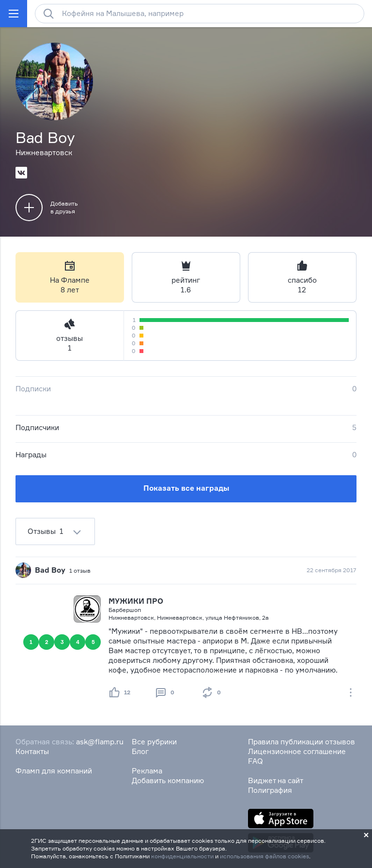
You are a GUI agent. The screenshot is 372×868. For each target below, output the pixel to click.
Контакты (32, 751)
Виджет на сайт (276, 780)
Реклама (147, 771)
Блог (140, 751)
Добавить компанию (168, 780)
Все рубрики (154, 742)
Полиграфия (270, 790)
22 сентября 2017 (332, 570)
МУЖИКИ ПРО (136, 601)
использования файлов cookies (264, 856)
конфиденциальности (182, 856)
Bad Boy (50, 570)
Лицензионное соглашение (297, 751)
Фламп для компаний (54, 771)
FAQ (256, 761)
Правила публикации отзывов (302, 742)
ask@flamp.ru (100, 742)
